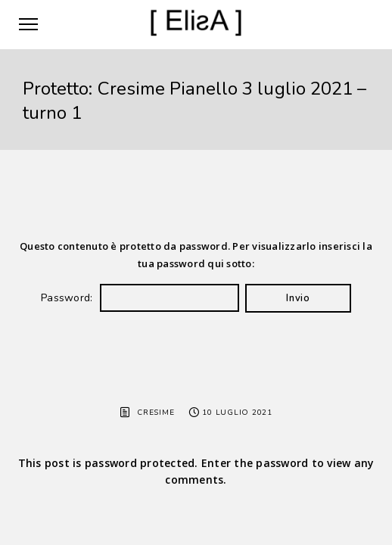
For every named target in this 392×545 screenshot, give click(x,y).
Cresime (156, 413)
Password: (140, 298)
